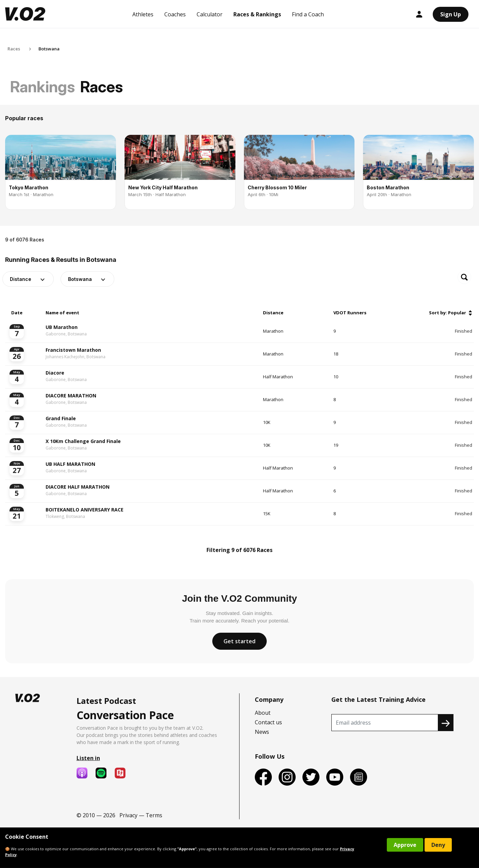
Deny (438, 845)
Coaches (175, 14)
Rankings (43, 87)
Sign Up (451, 14)
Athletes (143, 14)
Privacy (128, 815)
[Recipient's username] (385, 723)
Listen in (88, 758)
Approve (405, 845)
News (262, 732)
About (263, 713)
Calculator (210, 14)
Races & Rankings (257, 14)
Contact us (268, 722)
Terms (154, 815)
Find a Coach (308, 14)
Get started (239, 641)
